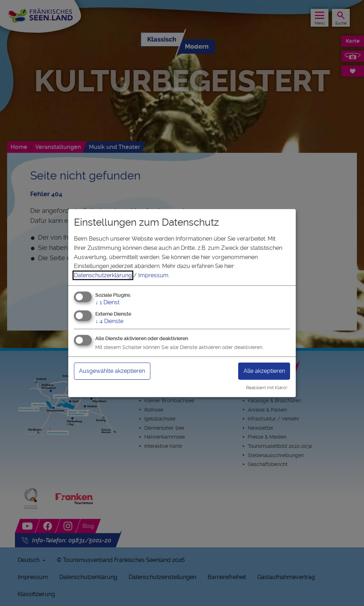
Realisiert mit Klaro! (267, 388)
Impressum (153, 275)
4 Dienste (109, 321)
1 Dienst (107, 303)
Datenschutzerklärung (103, 275)
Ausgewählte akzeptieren (112, 371)
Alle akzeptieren (264, 371)
